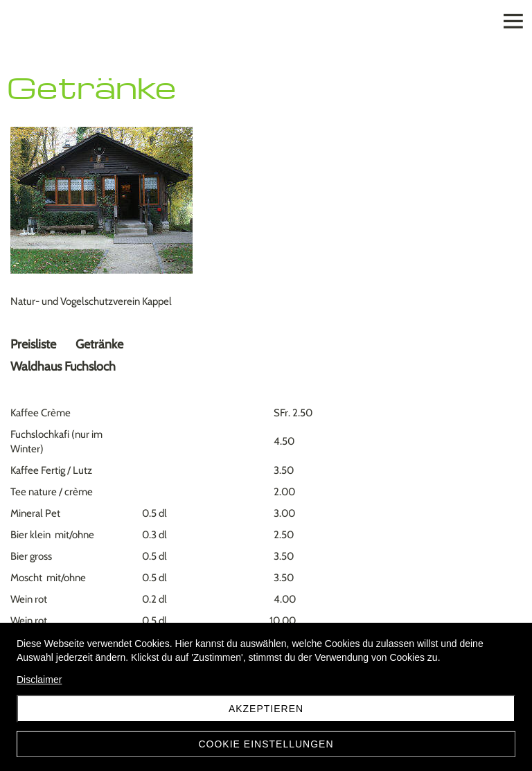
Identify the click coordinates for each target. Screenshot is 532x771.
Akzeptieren (266, 709)
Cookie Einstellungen (266, 744)
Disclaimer (39, 680)
